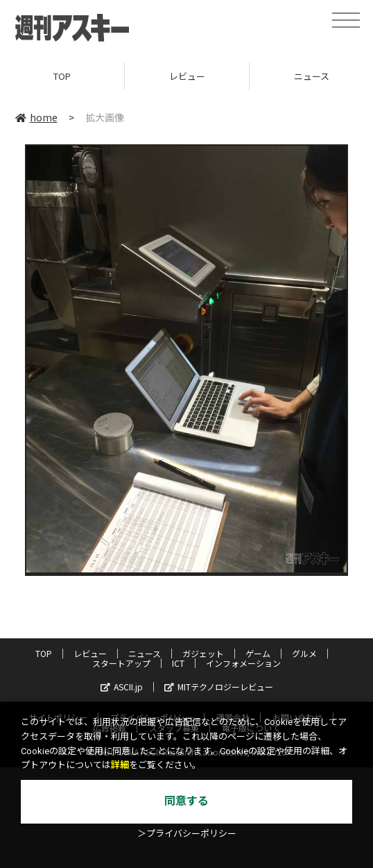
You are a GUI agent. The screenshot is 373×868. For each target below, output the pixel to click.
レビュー (187, 76)
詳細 (120, 765)
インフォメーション (243, 663)
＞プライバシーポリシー (187, 834)
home (36, 117)
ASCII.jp (122, 687)
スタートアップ (121, 663)
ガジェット (203, 653)
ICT (178, 663)
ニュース (145, 653)
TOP (62, 76)
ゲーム (258, 653)
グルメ (304, 653)
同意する (186, 801)
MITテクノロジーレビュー (219, 687)
